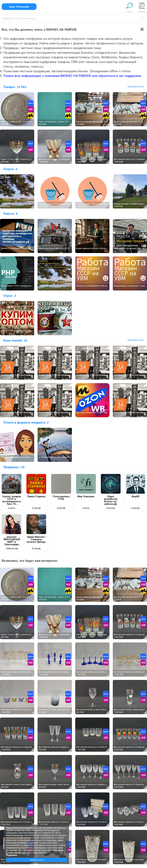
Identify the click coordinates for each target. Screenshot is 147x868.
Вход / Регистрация (19, 7)
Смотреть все (136, 87)
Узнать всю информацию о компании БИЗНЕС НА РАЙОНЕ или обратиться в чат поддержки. (73, 76)
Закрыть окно (37, 860)
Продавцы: (14, 467)
